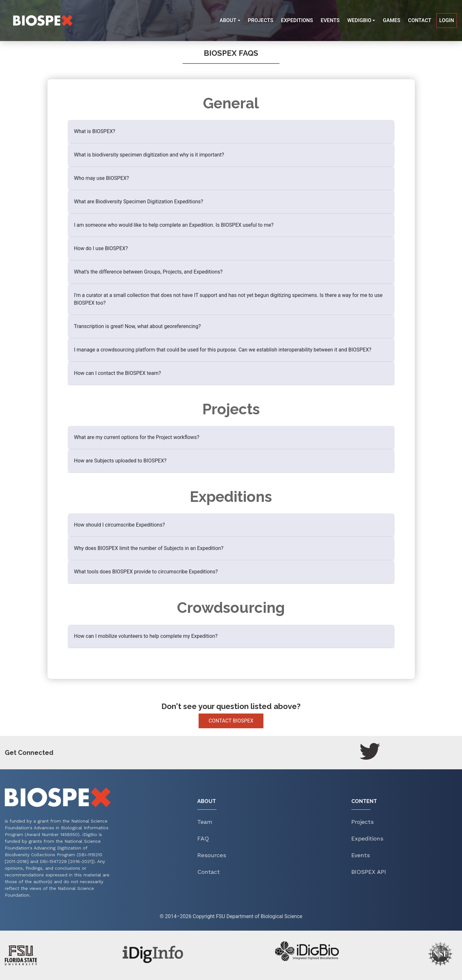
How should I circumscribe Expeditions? (120, 525)
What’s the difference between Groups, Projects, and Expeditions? (148, 272)
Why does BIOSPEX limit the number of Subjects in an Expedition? (149, 548)
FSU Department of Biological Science (259, 916)
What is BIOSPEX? (95, 131)
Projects (262, 22)
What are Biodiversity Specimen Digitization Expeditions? (139, 202)
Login (447, 20)
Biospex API (369, 872)
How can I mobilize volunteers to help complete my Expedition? (146, 636)
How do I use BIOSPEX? (101, 248)
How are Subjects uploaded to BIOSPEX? (120, 461)
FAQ (203, 838)
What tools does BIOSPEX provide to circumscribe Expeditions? (146, 572)
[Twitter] (370, 751)
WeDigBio (359, 20)
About (228, 20)
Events (330, 20)
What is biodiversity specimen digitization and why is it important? (149, 155)
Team (205, 822)
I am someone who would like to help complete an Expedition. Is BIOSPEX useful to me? (174, 225)
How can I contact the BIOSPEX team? (118, 373)
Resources (212, 855)
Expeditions (297, 20)
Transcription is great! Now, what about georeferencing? (137, 326)
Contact (420, 20)
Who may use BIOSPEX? (102, 178)
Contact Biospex (231, 721)
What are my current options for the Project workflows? (137, 437)
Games (391, 20)
